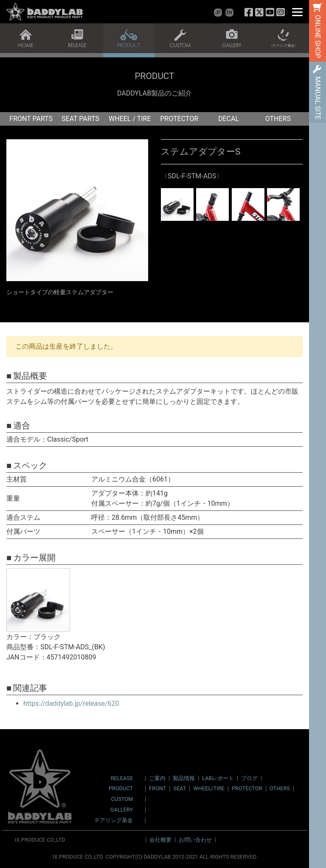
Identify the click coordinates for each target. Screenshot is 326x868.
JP (218, 13)
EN (229, 13)
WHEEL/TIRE (209, 788)
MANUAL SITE (318, 98)
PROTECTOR (179, 119)
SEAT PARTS (80, 119)
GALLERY (122, 810)
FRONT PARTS (31, 119)
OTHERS (278, 119)
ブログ (249, 778)
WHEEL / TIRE (130, 119)
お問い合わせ (195, 840)
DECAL (229, 119)
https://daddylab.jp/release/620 (71, 703)
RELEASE (122, 779)
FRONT (157, 788)
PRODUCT (121, 789)
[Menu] (297, 12)
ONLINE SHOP (318, 37)
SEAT (180, 788)
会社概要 (160, 840)
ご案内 (157, 778)
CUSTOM (122, 799)
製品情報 (184, 778)
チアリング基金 (114, 821)
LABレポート (218, 778)
